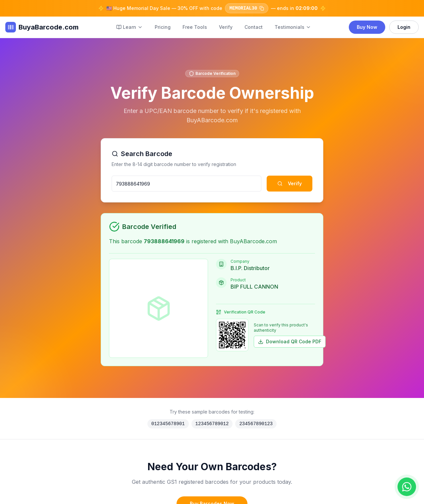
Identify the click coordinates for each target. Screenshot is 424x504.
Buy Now (367, 27)
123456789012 (212, 424)
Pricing (163, 27)
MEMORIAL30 (246, 8)
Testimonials (293, 27)
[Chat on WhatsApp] (407, 487)
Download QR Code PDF (290, 341)
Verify (226, 27)
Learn (130, 27)
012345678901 (168, 424)
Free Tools (195, 27)
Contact (254, 27)
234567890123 (256, 424)
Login (404, 27)
